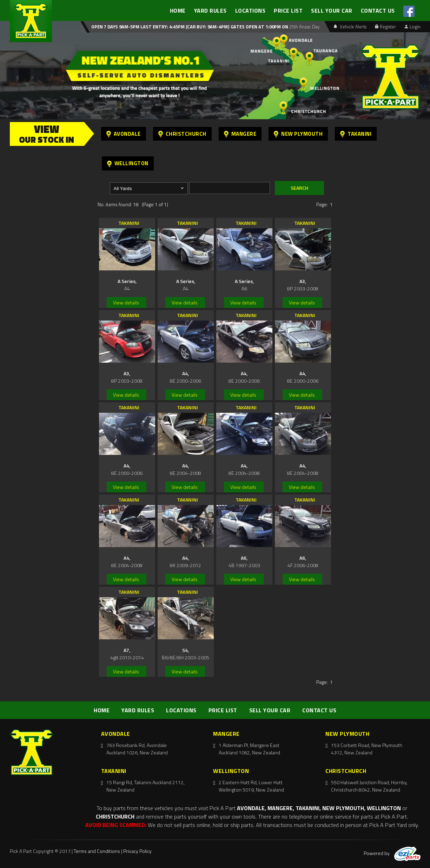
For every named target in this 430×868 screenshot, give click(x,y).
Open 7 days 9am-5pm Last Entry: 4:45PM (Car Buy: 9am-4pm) (160, 27)
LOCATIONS (250, 11)
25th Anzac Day (304, 27)
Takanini (356, 134)
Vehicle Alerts (350, 27)
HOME (178, 11)
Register (385, 27)
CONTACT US (378, 11)
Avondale (124, 134)
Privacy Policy (137, 851)
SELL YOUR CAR (332, 11)
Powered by (392, 853)
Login (412, 27)
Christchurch (182, 134)
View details (126, 302)
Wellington (128, 163)
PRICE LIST (288, 11)
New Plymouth (298, 134)
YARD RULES (210, 11)
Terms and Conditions (97, 851)
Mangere (240, 134)
